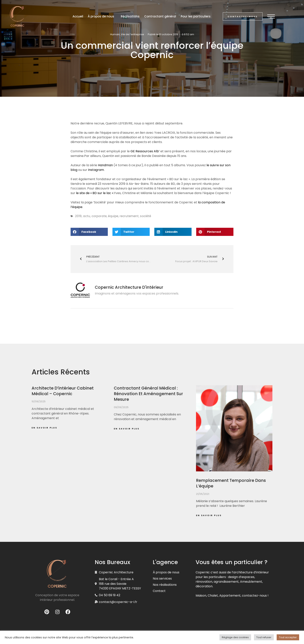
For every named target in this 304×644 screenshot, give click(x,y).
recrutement (129, 216)
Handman (105, 165)
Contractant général (160, 16)
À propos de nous (102, 16)
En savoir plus (44, 428)
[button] (243, 17)
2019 (78, 216)
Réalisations (130, 16)
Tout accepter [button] (288, 637)
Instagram (96, 170)
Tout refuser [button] (264, 637)
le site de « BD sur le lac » (95, 193)
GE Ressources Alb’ (145, 151)
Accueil (78, 16)
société (146, 216)
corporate (99, 216)
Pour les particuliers (196, 16)
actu (87, 216)
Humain (115, 34)
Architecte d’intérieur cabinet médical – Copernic (63, 391)
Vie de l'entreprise (133, 34)
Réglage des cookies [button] (235, 637)
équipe (113, 216)
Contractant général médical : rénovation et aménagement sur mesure (148, 394)
